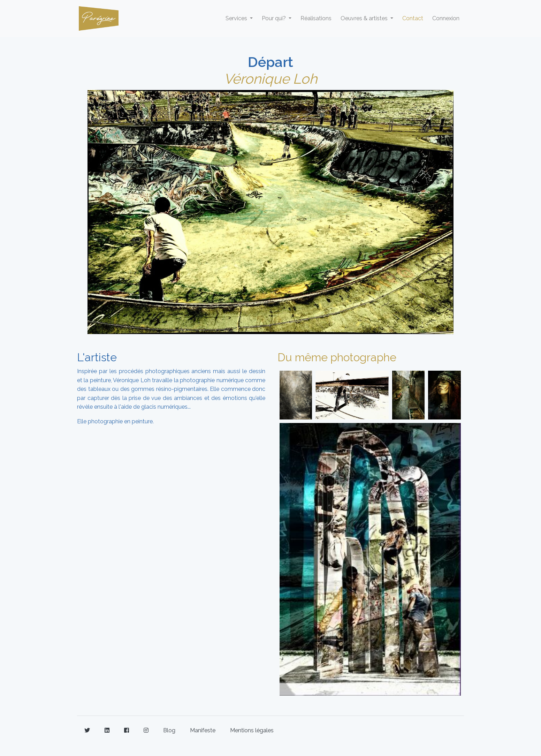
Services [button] (237, 18)
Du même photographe (337, 357)
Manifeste (203, 730)
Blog (169, 730)
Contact (413, 18)
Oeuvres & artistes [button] (365, 18)
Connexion (446, 18)
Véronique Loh (270, 79)
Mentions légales (252, 730)
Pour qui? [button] (275, 18)
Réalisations (316, 18)
